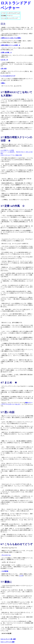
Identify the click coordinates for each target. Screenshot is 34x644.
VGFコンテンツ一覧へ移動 (8, 639)
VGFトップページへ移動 (7, 642)
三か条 (21, 576)
